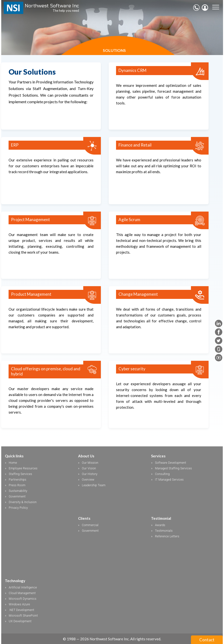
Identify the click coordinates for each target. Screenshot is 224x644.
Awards (160, 525)
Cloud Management (22, 593)
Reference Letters (167, 536)
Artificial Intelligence (23, 588)
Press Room (17, 485)
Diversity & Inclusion (23, 502)
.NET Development (22, 610)
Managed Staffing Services (173, 468)
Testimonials (164, 531)
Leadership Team (94, 485)
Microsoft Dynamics (23, 599)
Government (17, 497)
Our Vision (89, 468)
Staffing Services (20, 474)
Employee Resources (23, 468)
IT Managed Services (169, 480)
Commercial (90, 525)
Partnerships (18, 480)
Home (13, 463)
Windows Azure (19, 604)
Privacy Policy (18, 508)
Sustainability (18, 491)
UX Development (20, 621)
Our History (90, 474)
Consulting (162, 474)
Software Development (171, 463)
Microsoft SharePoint (23, 616)
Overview (88, 480)
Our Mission (90, 463)
